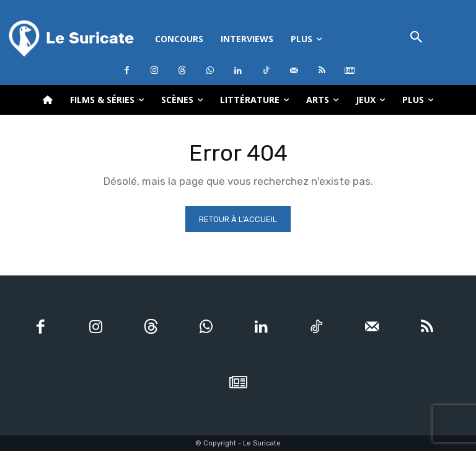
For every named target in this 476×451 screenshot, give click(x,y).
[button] (416, 38)
